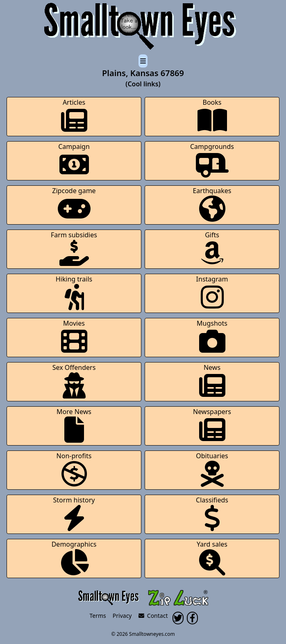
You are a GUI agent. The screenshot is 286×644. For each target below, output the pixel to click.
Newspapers (212, 425)
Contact (153, 616)
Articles (74, 116)
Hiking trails (74, 292)
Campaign (74, 160)
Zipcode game (74, 204)
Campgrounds (212, 160)
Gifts (212, 248)
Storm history (74, 513)
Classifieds (212, 513)
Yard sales (212, 557)
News (212, 381)
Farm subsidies (74, 248)
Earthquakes (212, 204)
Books (212, 116)
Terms (98, 616)
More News (74, 425)
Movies (74, 337)
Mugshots (212, 337)
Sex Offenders (74, 381)
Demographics (74, 557)
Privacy (122, 616)
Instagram (212, 292)
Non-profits (74, 469)
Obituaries (212, 469)
